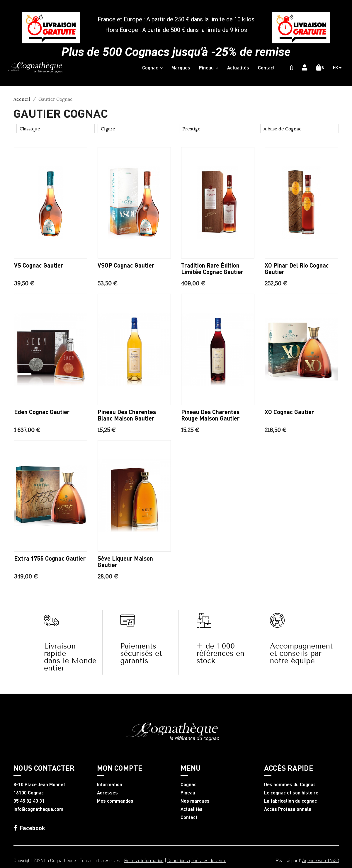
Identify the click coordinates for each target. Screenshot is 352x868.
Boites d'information (144, 860)
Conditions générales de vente (197, 860)
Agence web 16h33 (320, 860)
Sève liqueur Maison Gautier (125, 561)
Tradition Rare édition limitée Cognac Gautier (212, 268)
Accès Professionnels (288, 809)
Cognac (188, 784)
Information (110, 784)
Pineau (188, 793)
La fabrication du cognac (290, 801)
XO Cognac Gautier (289, 412)
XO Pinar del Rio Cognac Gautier (297, 268)
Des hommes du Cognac (290, 784)
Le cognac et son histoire (291, 793)
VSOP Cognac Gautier (126, 265)
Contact (189, 817)
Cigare (108, 129)
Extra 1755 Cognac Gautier (50, 558)
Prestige (191, 129)
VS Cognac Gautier (39, 265)
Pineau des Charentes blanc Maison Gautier (127, 415)
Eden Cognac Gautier (42, 412)
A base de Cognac (283, 129)
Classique (30, 129)
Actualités (192, 809)
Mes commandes (115, 801)
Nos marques (195, 801)
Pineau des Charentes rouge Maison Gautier (210, 415)
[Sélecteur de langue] (340, 68)
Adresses (107, 793)
